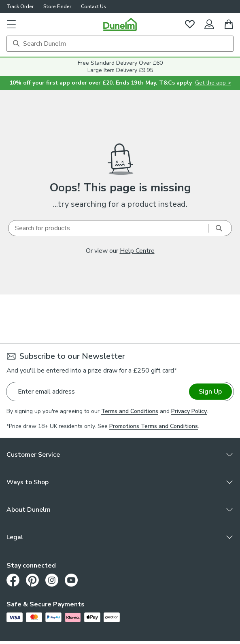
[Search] (120, 44)
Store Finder (57, 6)
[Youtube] (71, 580)
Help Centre (137, 251)
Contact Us (93, 6)
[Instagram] (52, 580)
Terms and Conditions (130, 411)
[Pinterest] (32, 580)
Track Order (20, 6)
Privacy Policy (189, 411)
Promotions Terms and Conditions (154, 426)
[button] (11, 24)
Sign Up (210, 392)
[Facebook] (13, 580)
